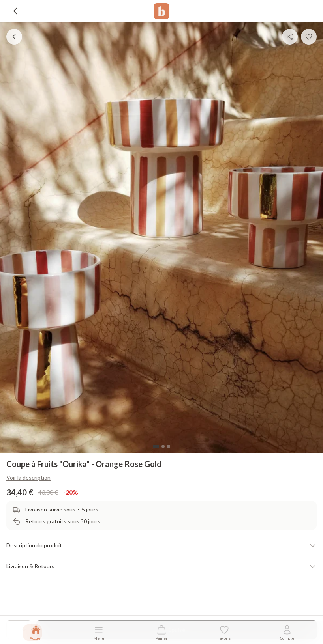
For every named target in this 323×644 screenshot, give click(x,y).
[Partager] (290, 37)
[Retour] (17, 11)
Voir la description (28, 477)
